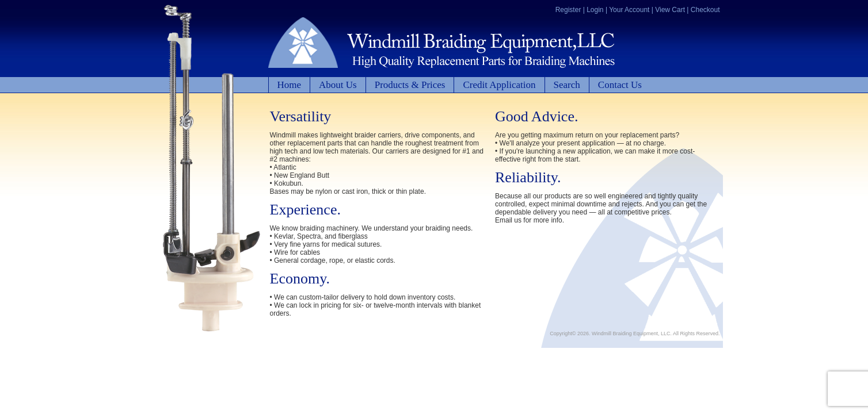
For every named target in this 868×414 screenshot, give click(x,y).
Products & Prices (410, 85)
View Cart (670, 10)
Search (567, 85)
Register (568, 10)
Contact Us (620, 85)
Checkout (705, 10)
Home (290, 85)
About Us (338, 85)
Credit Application (499, 85)
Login (595, 10)
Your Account (629, 10)
